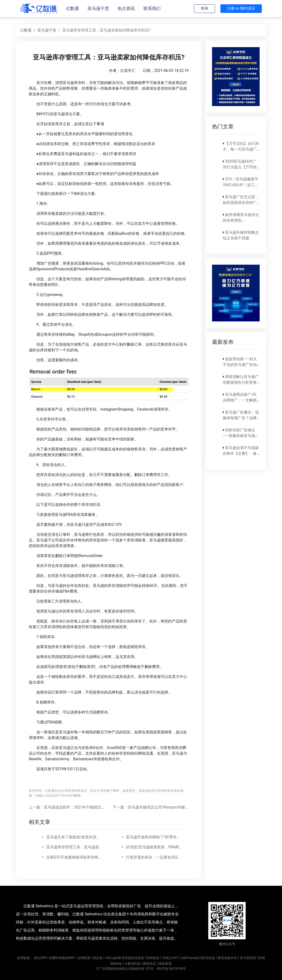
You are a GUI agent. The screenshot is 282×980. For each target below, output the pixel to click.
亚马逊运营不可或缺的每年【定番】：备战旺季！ (241, 453)
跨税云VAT (170, 958)
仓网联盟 (84, 958)
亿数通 (72, 8)
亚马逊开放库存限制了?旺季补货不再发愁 (154, 837)
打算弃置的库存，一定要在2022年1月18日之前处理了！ (154, 857)
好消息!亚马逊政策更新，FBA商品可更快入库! (154, 847)
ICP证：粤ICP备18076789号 (166, 969)
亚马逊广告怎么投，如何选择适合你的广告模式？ (241, 202)
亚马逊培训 (248, 958)
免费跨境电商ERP (62, 958)
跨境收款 (153, 958)
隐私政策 (165, 964)
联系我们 (152, 8)
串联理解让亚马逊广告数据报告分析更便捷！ (241, 382)
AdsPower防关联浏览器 (198, 958)
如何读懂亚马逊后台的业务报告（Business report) (241, 220)
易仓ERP (40, 958)
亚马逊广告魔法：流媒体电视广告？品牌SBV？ (241, 418)
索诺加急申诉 (227, 958)
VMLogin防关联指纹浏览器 (125, 958)
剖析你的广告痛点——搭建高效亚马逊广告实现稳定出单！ (241, 436)
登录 (205, 8)
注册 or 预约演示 (241, 8)
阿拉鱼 (98, 958)
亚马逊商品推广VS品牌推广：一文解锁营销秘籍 (240, 400)
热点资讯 (126, 8)
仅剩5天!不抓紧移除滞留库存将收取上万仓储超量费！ (74, 857)
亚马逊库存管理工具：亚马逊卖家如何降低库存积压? (74, 847)
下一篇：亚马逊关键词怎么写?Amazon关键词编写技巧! (159, 807)
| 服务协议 (149, 964)
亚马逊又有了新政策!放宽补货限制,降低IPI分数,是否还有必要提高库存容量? (74, 837)
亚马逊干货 (98, 8)
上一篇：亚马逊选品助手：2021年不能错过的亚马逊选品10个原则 (84, 807)
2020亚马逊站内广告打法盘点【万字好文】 (240, 167)
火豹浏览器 (132, 964)
